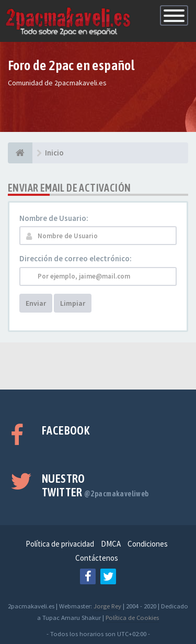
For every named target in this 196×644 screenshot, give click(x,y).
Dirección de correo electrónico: (76, 258)
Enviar (36, 303)
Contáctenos (97, 558)
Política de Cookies (132, 617)
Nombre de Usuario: (54, 218)
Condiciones (148, 544)
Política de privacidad (60, 544)
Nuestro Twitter (95, 485)
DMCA (111, 544)
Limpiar (73, 303)
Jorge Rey (107, 606)
